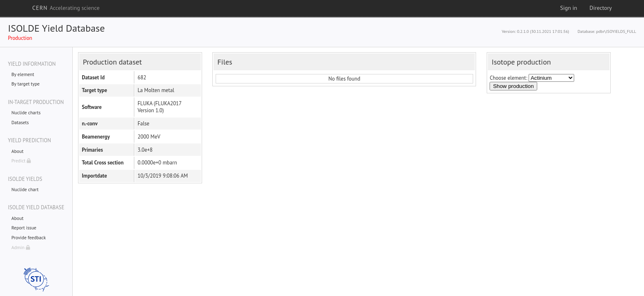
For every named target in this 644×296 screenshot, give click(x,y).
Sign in (569, 8)
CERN (66, 8)
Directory (600, 8)
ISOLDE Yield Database (56, 28)
